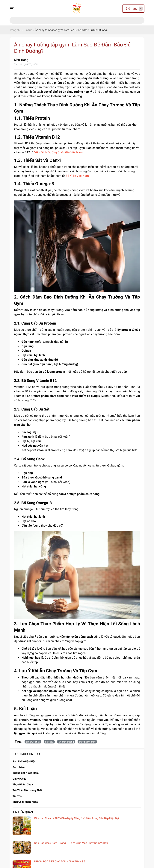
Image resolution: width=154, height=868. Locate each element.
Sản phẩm (19, 767)
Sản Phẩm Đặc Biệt (24, 761)
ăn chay (49, 742)
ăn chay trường (66, 742)
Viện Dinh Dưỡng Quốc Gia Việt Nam (58, 152)
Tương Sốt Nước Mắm (26, 773)
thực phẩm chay (87, 742)
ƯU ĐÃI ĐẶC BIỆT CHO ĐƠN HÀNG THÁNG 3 (60, 861)
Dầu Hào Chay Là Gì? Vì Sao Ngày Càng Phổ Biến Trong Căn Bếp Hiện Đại (77, 818)
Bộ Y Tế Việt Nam (77, 176)
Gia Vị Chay (19, 779)
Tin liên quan (23, 812)
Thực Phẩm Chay (23, 784)
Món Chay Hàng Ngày (25, 802)
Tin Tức (17, 796)
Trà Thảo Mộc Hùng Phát (27, 790)
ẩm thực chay (33, 742)
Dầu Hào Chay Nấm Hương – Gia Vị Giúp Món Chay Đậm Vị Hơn (71, 843)
